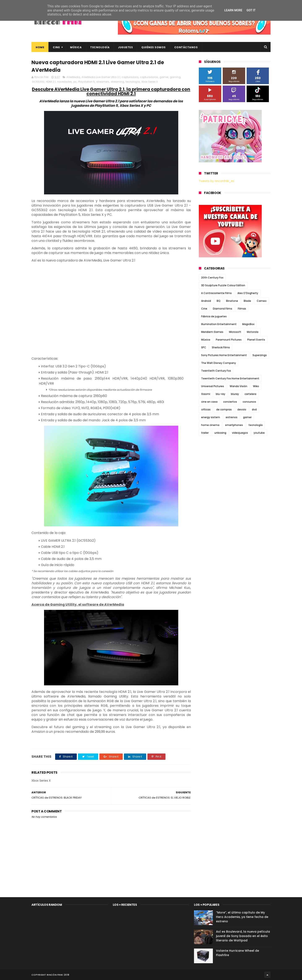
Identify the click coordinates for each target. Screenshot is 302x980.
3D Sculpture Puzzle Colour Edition (223, 285)
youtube (259, 433)
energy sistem (211, 417)
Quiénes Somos (154, 47)
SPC (204, 347)
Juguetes (125, 47)
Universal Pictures (213, 386)
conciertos (230, 402)
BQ (219, 301)
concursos (249, 402)
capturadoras (149, 77)
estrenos (232, 417)
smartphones (234, 425)
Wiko (256, 386)
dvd (254, 409)
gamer (164, 77)
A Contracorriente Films (216, 293)
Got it (251, 10)
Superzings (260, 355)
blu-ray (221, 394)
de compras (224, 409)
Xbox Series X (150, 82)
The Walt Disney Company (219, 363)
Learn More (233, 10)
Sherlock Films (221, 347)
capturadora (130, 77)
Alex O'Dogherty (248, 293)
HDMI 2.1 (51, 82)
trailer (205, 433)
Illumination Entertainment (219, 324)
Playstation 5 (87, 82)
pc (75, 82)
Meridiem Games (212, 332)
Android (206, 301)
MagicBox (248, 324)
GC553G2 (38, 82)
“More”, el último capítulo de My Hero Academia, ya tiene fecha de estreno (242, 917)
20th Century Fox (212, 278)
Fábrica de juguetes (214, 316)
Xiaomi (206, 394)
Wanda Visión (238, 386)
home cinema (210, 425)
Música (76, 47)
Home (40, 47)
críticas (206, 409)
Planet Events (256, 340)
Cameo (262, 301)
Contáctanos (186, 47)
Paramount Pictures (229, 340)
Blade (247, 301)
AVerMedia (73, 77)
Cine (56, 47)
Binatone (232, 301)
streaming (117, 82)
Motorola (253, 332)
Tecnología (100, 47)
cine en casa (209, 402)
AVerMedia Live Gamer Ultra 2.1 (101, 77)
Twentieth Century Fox (216, 371)
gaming (175, 77)
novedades (64, 82)
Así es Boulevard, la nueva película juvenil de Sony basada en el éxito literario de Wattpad (243, 936)
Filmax (242, 309)
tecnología (133, 82)
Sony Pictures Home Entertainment (224, 355)
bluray (235, 394)
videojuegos (240, 433)
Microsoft (235, 332)
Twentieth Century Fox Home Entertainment (230, 378)
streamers (103, 82)
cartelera (250, 394)
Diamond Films (223, 309)
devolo (242, 409)
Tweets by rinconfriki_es (217, 181)
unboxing (220, 433)
